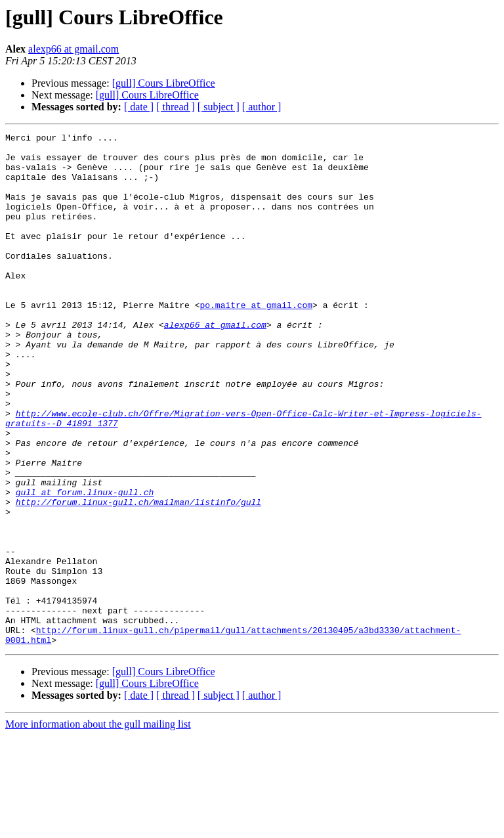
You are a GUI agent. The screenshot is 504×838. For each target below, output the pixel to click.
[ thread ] (176, 107)
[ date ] (139, 107)
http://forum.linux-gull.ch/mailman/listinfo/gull (138, 577)
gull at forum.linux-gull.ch (85, 565)
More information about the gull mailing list (98, 827)
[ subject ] (219, 107)
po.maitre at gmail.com (256, 340)
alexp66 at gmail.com (73, 49)
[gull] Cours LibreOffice (164, 83)
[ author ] (262, 107)
